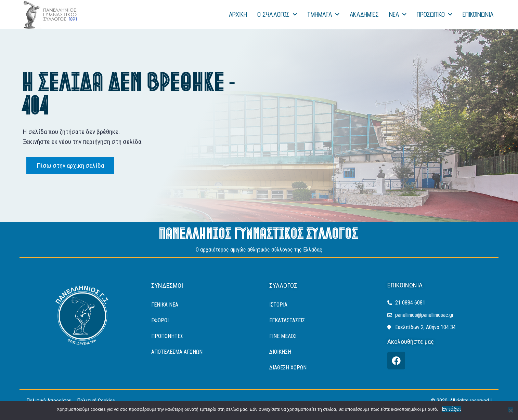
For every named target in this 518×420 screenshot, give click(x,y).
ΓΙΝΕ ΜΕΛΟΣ (283, 336)
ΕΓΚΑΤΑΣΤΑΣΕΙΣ (287, 320)
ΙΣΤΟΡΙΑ (278, 305)
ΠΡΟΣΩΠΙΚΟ (435, 15)
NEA (398, 15)
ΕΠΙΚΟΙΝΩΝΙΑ (478, 14)
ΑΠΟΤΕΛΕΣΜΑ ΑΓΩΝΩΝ (177, 352)
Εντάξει (452, 409)
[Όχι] (510, 410)
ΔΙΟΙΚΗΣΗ (280, 352)
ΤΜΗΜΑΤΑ (323, 15)
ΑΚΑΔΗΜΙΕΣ (364, 14)
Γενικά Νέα (165, 305)
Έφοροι (160, 320)
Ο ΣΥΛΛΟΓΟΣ (277, 15)
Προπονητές (167, 336)
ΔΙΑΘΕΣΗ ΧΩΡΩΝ (288, 368)
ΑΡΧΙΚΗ (238, 14)
